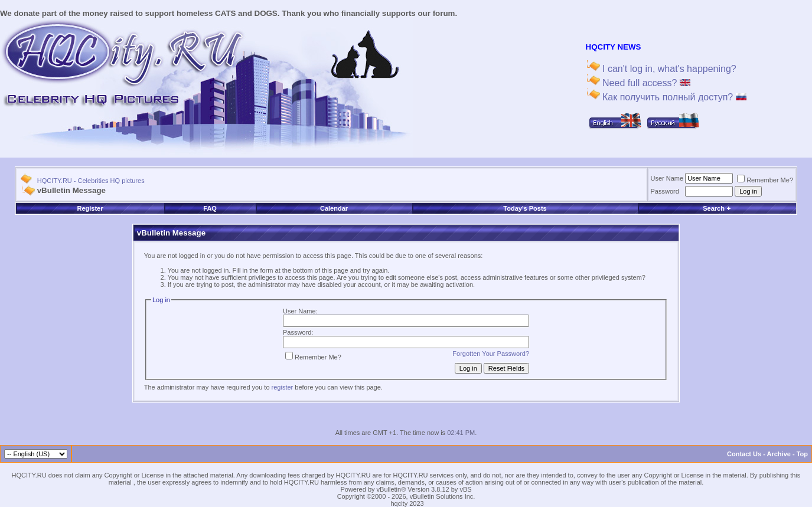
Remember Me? (765, 180)
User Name (667, 178)
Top (802, 454)
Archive (779, 454)
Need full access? (645, 83)
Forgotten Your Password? (491, 354)
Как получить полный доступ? (673, 97)
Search (717, 208)
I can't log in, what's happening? (668, 69)
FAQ (210, 208)
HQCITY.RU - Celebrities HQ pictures (91, 181)
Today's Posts (525, 208)
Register (90, 208)
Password (665, 191)
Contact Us (744, 454)
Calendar (334, 208)
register (283, 387)
